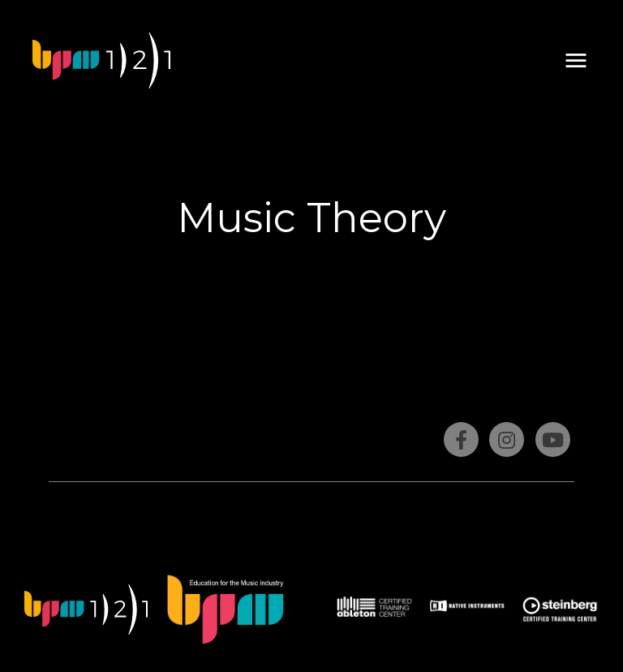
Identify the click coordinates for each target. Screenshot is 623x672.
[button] (576, 60)
